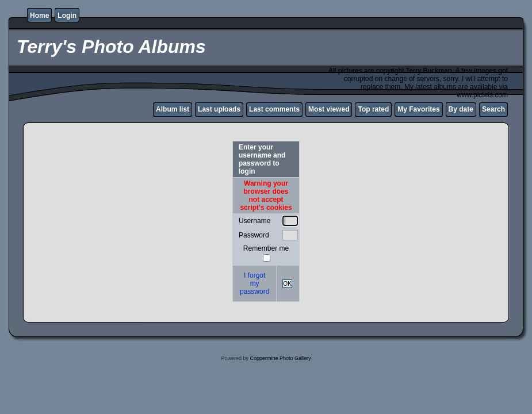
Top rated (373, 109)
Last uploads (219, 109)
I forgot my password (254, 283)
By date (461, 109)
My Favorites (418, 109)
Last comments (274, 109)
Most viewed (329, 109)
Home (39, 16)
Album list (173, 109)
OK (287, 284)
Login (67, 16)
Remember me (266, 248)
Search (493, 109)
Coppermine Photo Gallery (280, 358)
